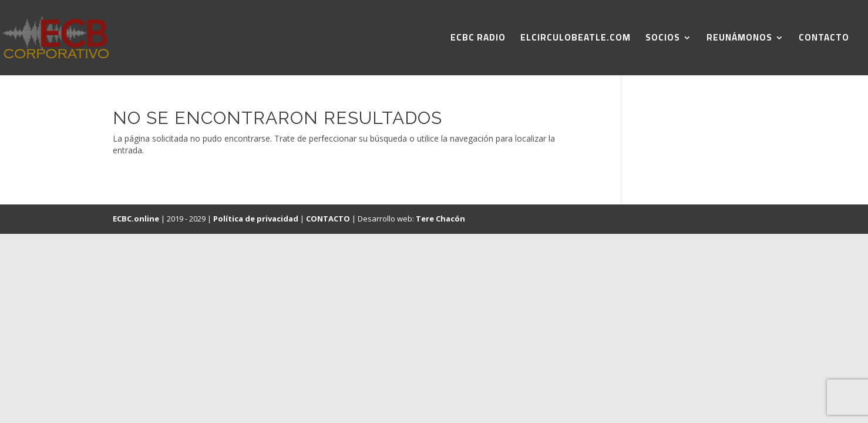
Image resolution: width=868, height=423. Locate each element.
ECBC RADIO (478, 40)
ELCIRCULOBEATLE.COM (576, 40)
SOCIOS (663, 40)
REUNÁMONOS (739, 40)
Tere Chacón (440, 219)
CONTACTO (824, 40)
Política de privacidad (256, 219)
